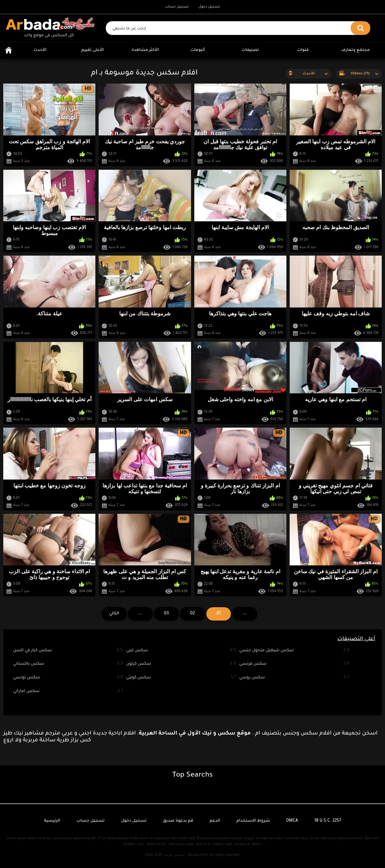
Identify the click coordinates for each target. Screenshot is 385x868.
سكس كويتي (181, 678)
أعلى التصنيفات (356, 639)
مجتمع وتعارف (355, 50)
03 (166, 614)
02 (192, 614)
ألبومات (198, 50)
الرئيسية (8, 50)
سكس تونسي (68, 678)
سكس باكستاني (68, 664)
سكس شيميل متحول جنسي (294, 651)
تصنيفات (250, 50)
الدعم (215, 821)
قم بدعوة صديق (178, 821)
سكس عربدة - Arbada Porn (186, 855)
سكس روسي (294, 678)
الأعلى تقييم (93, 50)
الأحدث (40, 50)
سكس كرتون (181, 664)
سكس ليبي (181, 651)
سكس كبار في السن (68, 651)
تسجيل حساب (177, 7)
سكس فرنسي (294, 664)
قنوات (303, 50)
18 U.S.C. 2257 (328, 821)
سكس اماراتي (68, 692)
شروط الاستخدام (253, 821)
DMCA (292, 821)
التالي (114, 614)
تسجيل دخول (209, 7)
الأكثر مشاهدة (145, 50)
